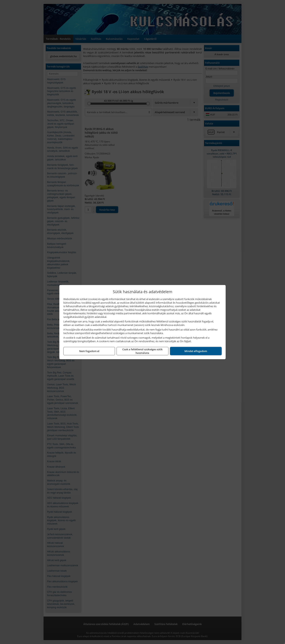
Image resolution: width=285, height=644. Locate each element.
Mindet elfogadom (196, 351)
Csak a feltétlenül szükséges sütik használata (142, 351)
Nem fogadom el (89, 351)
